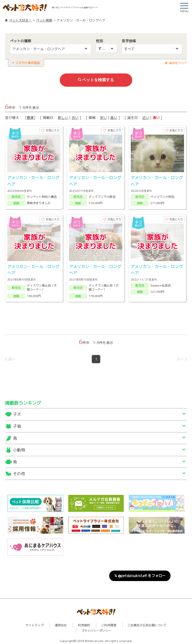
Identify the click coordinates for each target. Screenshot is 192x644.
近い (146, 117)
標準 (30, 117)
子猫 (17, 424)
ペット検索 (44, 20)
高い (114, 117)
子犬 (17, 413)
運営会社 (61, 623)
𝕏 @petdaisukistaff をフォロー (140, 574)
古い (75, 117)
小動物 (19, 448)
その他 (19, 472)
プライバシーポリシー (96, 629)
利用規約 (84, 623)
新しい (63, 117)
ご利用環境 (109, 623)
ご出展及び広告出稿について (147, 623)
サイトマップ (34, 623)
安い (103, 117)
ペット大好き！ (20, 20)
